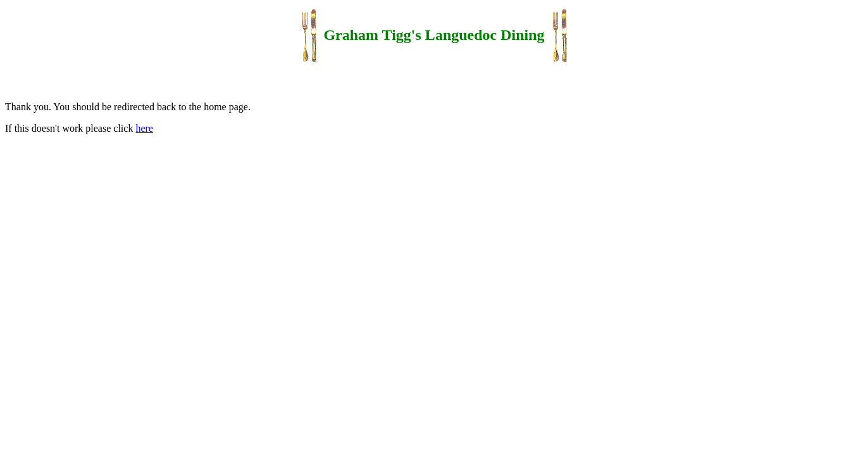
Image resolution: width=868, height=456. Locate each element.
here (144, 128)
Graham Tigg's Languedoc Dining (434, 35)
